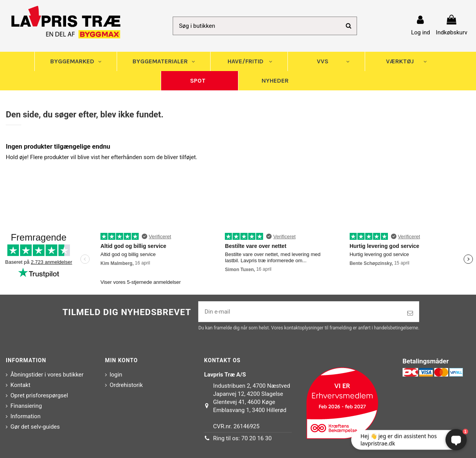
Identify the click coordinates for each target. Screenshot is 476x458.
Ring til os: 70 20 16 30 (243, 438)
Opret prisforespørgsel (39, 395)
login (116, 375)
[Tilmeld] (410, 313)
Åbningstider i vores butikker (47, 375)
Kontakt (20, 385)
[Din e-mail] (300, 312)
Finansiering (26, 406)
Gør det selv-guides (35, 427)
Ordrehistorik (126, 385)
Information (25, 416)
